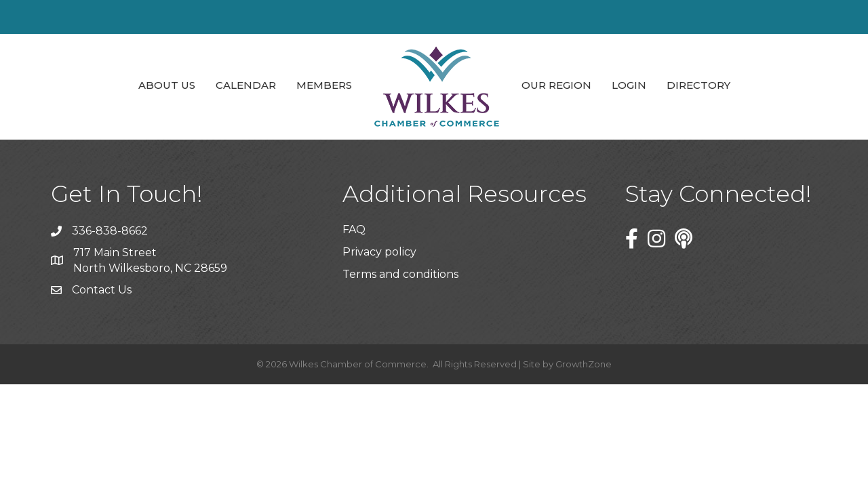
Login (629, 85)
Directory (698, 85)
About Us (167, 85)
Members (324, 85)
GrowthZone (584, 364)
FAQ (354, 229)
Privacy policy (379, 252)
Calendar (246, 85)
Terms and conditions (400, 274)
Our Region (556, 85)
